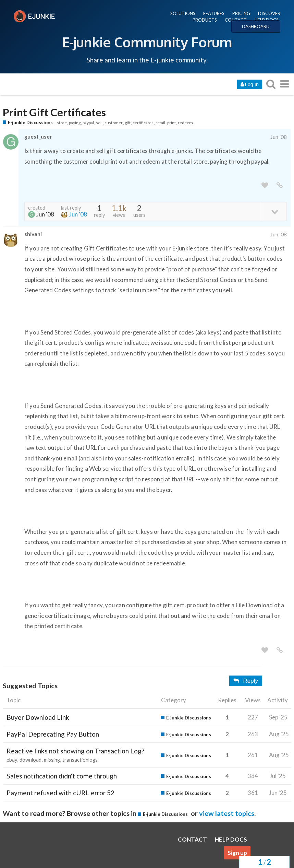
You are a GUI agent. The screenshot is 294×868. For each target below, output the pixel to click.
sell (99, 123)
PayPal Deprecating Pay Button (53, 734)
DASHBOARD (256, 26)
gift (128, 123)
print (171, 123)
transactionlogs (80, 760)
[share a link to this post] (280, 185)
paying (75, 123)
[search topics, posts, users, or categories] (271, 84)
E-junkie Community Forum (147, 42)
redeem (185, 123)
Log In (250, 84)
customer (114, 123)
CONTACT (236, 20)
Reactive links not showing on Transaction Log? (75, 751)
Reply (246, 681)
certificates (143, 123)
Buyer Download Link (38, 717)
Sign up (237, 853)
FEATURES (214, 13)
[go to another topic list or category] (284, 84)
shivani (33, 234)
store (62, 123)
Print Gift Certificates (54, 112)
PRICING (241, 13)
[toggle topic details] (275, 211)
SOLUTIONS (183, 13)
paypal (88, 123)
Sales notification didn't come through (62, 776)
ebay (12, 760)
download (30, 760)
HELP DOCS (267, 20)
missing (52, 760)
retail (160, 123)
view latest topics (227, 813)
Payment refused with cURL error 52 (60, 793)
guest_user (38, 136)
